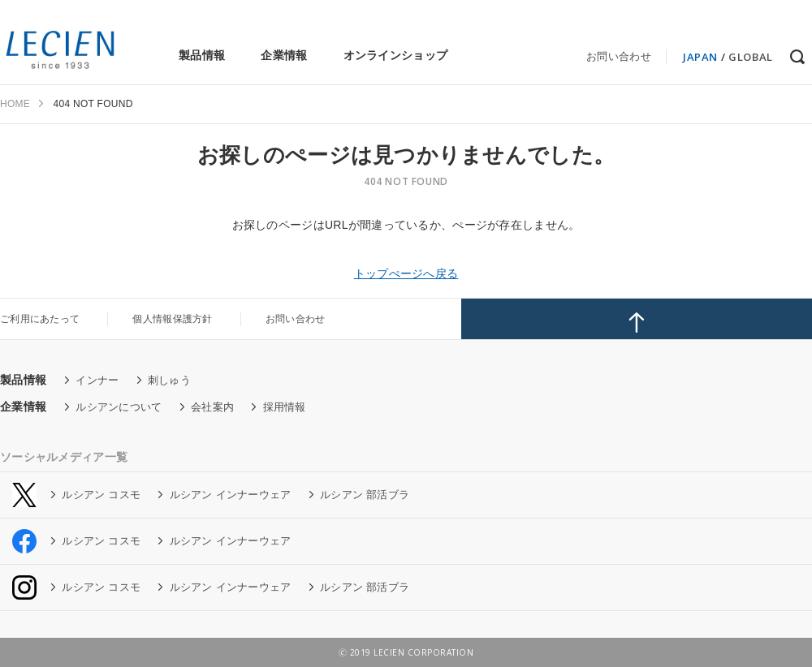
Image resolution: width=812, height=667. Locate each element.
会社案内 (212, 407)
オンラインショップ (396, 55)
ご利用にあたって (40, 319)
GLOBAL (751, 57)
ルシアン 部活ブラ (365, 495)
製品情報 (202, 55)
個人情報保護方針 (172, 319)
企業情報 (284, 55)
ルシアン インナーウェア (231, 495)
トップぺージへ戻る (406, 273)
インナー (97, 380)
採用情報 (285, 407)
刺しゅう (169, 380)
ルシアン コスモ (101, 495)
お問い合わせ (619, 56)
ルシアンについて (119, 407)
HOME (15, 104)
